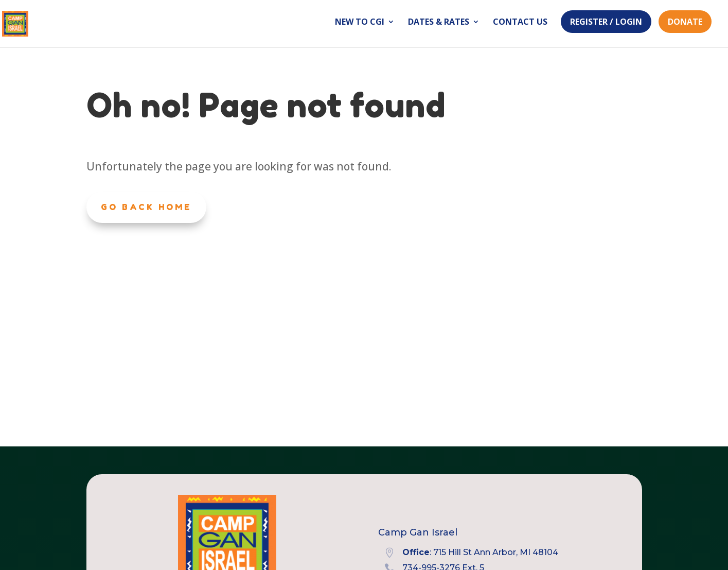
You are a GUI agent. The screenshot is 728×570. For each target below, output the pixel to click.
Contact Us (520, 23)
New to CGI (360, 23)
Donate (685, 22)
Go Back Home (146, 207)
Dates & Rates (439, 23)
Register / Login (606, 22)
